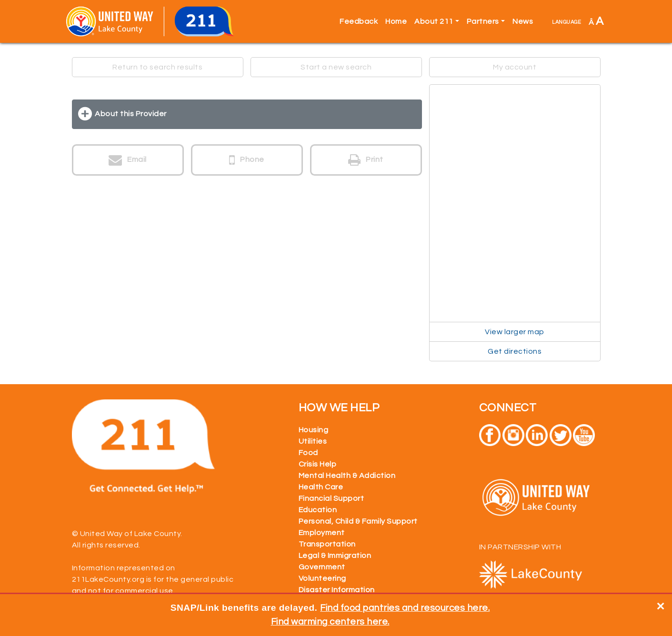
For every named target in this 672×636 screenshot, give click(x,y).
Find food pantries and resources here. (405, 608)
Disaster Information (337, 590)
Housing (314, 430)
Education (318, 510)
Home (396, 21)
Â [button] (596, 21)
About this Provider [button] (131, 114)
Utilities (313, 441)
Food (308, 453)
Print (366, 160)
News (523, 21)
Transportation (327, 544)
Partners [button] (483, 21)
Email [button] (128, 160)
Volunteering (322, 578)
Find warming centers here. (330, 622)
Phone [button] (247, 160)
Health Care (321, 487)
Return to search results (157, 67)
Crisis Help (318, 464)
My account (515, 67)
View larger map (515, 332)
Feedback (359, 21)
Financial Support (331, 498)
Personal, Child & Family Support (358, 521)
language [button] (567, 21)
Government (322, 567)
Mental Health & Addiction (347, 476)
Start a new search (336, 67)
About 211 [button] (434, 21)
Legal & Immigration (335, 556)
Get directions (515, 351)
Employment (322, 533)
